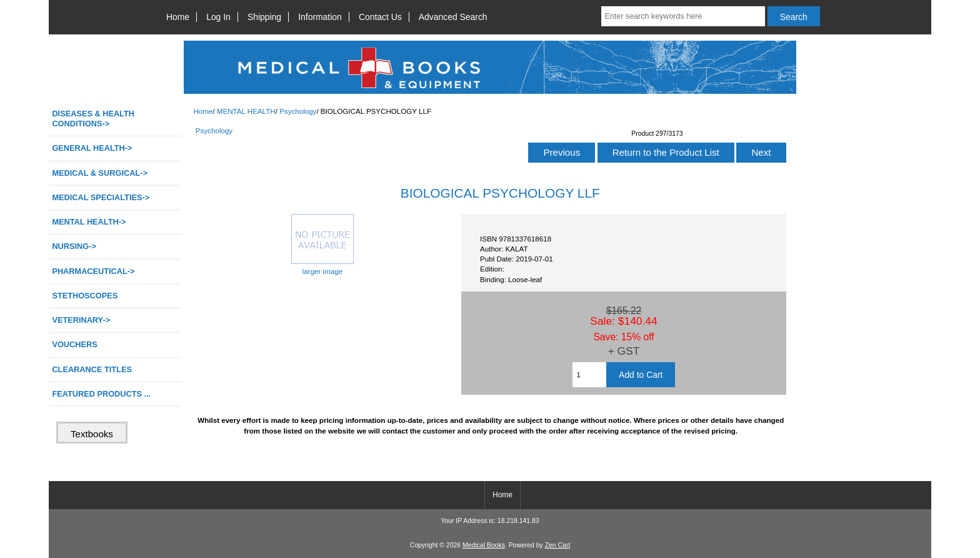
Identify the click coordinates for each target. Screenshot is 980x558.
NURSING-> (74, 246)
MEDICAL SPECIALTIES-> (101, 197)
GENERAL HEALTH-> (92, 148)
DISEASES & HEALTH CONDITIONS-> (93, 119)
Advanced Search (453, 17)
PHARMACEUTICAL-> (93, 271)
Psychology (298, 111)
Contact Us (380, 17)
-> (89, 222)
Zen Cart (558, 545)
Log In (218, 17)
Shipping (264, 17)
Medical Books (484, 545)
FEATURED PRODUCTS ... (101, 394)
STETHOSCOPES (85, 296)
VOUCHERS (74, 344)
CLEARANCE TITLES (92, 369)
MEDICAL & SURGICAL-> (99, 173)
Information (320, 17)
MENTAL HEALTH (246, 111)
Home (178, 17)
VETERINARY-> (81, 320)
